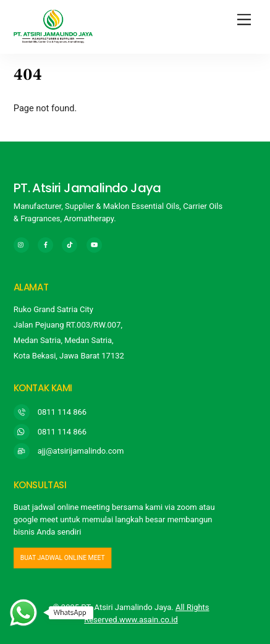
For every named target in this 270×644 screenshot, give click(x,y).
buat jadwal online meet (63, 557)
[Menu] (244, 20)
